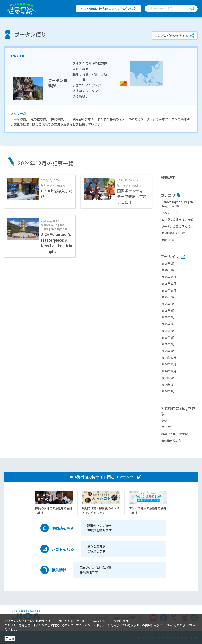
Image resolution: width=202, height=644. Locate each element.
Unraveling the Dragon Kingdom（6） (177, 204)
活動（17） (169, 240)
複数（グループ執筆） (176, 434)
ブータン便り (30, 34)
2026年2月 (168, 263)
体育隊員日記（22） (174, 233)
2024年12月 (169, 358)
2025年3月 (168, 337)
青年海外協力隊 (171, 441)
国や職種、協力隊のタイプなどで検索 (110, 9)
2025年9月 (168, 297)
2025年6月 (168, 317)
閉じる (10, 638)
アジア (166, 421)
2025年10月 (169, 290)
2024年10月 (169, 371)
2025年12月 (169, 277)
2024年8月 (168, 385)
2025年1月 (168, 351)
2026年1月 (168, 270)
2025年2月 (168, 344)
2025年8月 (168, 304)
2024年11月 (169, 364)
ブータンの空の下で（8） (178, 226)
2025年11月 (169, 283)
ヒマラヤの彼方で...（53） (178, 219)
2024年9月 (168, 378)
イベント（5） (171, 213)
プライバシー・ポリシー (92, 625)
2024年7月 (168, 391)
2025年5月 (168, 324)
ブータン (167, 427)
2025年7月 (168, 310)
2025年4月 (168, 331)
